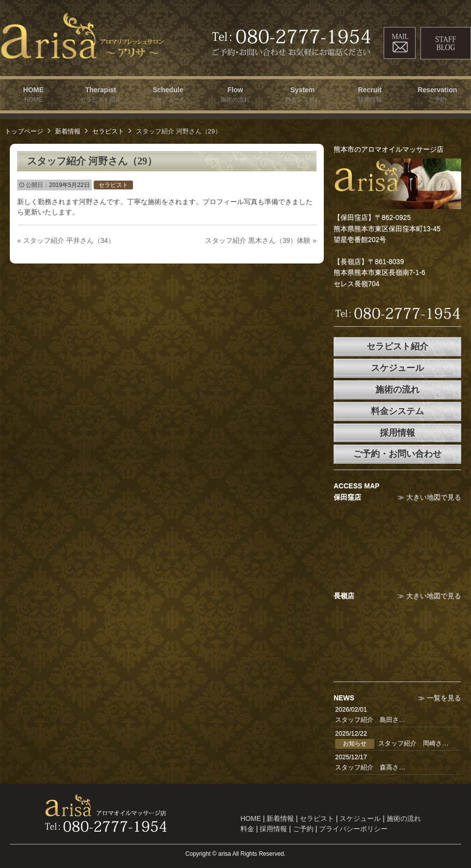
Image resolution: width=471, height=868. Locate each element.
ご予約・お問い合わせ (397, 454)
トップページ (24, 131)
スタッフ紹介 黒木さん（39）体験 (261, 240)
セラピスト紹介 (397, 346)
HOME (251, 818)
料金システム (397, 411)
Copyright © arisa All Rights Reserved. (235, 854)
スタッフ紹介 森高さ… (370, 767)
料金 (247, 829)
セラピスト (108, 131)
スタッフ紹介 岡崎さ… (413, 743)
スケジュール (397, 368)
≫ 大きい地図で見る (429, 497)
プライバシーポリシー (353, 829)
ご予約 (303, 829)
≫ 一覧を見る (440, 698)
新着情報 (68, 131)
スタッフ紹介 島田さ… (370, 720)
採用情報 (397, 433)
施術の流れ (397, 390)
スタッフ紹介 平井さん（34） (66, 240)
